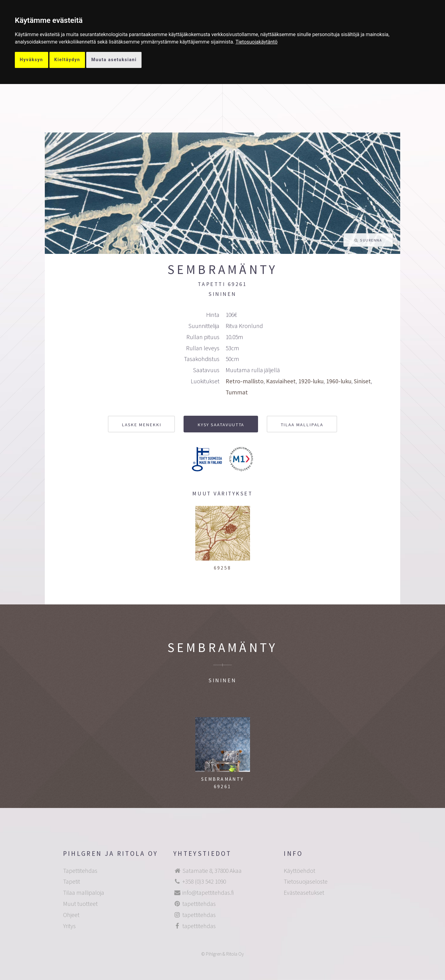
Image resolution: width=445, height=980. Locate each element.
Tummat (237, 392)
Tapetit (72, 881)
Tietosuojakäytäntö (256, 42)
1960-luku (339, 381)
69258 (222, 568)
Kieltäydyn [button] (67, 60)
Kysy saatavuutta (221, 425)
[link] (256, 42)
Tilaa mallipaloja (84, 893)
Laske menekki (142, 425)
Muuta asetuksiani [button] (114, 60)
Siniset (362, 381)
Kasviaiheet (281, 381)
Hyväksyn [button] (32, 60)
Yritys (69, 926)
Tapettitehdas (80, 871)
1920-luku (311, 381)
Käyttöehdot (299, 871)
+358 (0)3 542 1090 (204, 881)
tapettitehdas (199, 904)
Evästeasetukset (304, 893)
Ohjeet (71, 915)
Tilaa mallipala (302, 425)
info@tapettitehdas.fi (208, 893)
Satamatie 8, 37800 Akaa (212, 871)
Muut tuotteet (80, 904)
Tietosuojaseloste (306, 881)
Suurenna (371, 240)
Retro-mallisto (245, 381)
